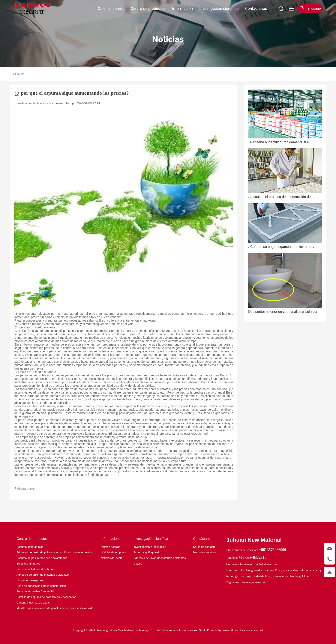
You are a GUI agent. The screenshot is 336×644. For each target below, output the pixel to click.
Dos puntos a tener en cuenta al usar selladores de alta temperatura (285, 313)
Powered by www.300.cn (222, 630)
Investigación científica (219, 8)
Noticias (168, 39)
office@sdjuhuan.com (263, 564)
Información (182, 8)
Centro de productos (148, 8)
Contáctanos (256, 8)
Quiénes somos (111, 8)
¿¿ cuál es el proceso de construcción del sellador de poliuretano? (280, 198)
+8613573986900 (272, 550)
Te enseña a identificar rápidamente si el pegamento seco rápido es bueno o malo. (280, 144)
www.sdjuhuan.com (254, 582)
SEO (202, 630)
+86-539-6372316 (252, 557)
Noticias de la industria (48, 103)
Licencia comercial (252, 630)
